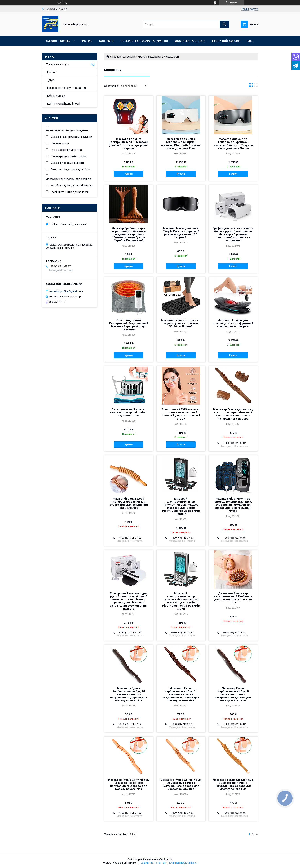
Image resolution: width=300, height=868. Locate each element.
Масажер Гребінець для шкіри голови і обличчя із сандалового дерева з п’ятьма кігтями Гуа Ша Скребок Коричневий (129, 234)
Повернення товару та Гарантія (144, 41)
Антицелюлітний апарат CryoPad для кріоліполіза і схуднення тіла (129, 412)
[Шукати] (224, 24)
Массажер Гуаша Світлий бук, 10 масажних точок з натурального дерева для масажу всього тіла (129, 784)
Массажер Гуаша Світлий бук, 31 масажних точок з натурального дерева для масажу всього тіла (233, 784)
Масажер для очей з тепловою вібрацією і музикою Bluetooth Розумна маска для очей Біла (181, 144)
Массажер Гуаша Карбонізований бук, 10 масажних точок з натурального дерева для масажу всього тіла (129, 694)
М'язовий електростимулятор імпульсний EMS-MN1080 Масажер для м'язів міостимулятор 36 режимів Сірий (181, 601)
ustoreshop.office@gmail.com (66, 291)
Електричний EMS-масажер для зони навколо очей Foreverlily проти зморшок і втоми (181, 414)
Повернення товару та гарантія (66, 88)
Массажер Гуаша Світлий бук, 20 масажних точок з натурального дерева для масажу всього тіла (181, 784)
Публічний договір (226, 41)
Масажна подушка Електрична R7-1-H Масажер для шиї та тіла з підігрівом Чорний (129, 144)
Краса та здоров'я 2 (150, 57)
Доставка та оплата (190, 41)
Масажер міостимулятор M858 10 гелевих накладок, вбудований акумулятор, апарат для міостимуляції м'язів (233, 505)
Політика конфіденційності (63, 104)
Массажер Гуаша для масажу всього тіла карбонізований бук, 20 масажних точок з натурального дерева (233, 414)
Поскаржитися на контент (153, 863)
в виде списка (256, 86)
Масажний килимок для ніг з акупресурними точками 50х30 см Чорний (181, 323)
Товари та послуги (123, 57)
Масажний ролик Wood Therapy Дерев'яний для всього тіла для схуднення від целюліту (129, 503)
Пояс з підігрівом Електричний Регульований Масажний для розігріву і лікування (129, 325)
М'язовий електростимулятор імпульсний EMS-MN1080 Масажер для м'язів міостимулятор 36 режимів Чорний (181, 506)
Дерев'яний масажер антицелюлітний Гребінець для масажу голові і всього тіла (233, 598)
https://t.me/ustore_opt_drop (65, 296)
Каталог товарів (58, 41)
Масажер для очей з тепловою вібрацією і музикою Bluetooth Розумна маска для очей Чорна (233, 144)
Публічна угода (55, 96)
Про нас (86, 41)
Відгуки (51, 80)
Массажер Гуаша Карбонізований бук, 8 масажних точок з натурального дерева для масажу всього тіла (233, 694)
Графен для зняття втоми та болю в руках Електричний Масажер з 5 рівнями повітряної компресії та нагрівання (233, 234)
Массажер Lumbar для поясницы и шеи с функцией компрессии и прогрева (233, 323)
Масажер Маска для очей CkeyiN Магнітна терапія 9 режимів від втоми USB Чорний (181, 233)
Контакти (106, 41)
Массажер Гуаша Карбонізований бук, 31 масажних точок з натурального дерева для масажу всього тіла (181, 694)
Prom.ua (168, 859)
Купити (129, 174)
